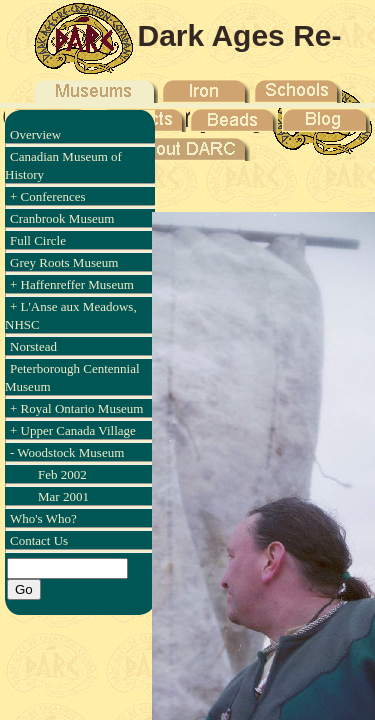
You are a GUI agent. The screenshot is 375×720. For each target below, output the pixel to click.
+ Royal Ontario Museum (76, 408)
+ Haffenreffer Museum (72, 284)
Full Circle (38, 240)
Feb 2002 (62, 474)
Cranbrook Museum (62, 218)
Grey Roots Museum (64, 262)
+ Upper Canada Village (73, 430)
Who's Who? (43, 518)
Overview (35, 134)
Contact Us (39, 540)
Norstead (33, 346)
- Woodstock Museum (67, 452)
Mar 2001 (63, 496)
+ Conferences (48, 196)
